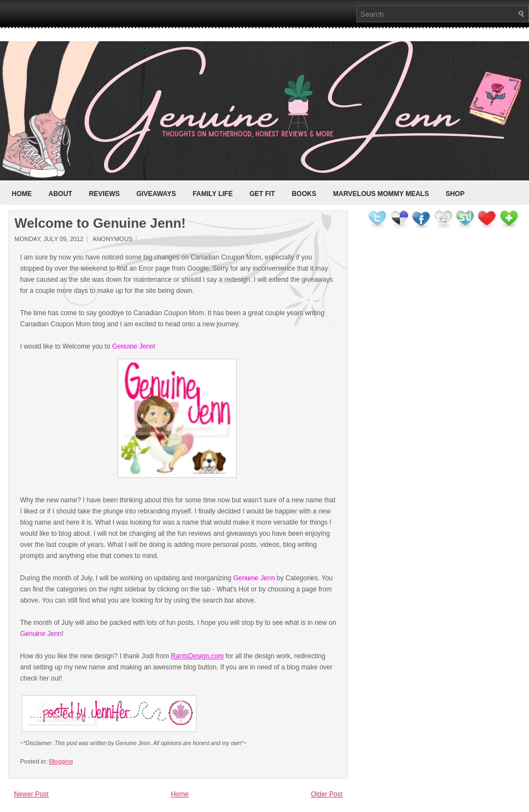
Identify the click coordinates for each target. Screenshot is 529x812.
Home (22, 194)
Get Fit (262, 194)
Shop (455, 194)
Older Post (327, 794)
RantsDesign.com (197, 656)
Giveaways (156, 194)
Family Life (213, 194)
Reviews (104, 194)
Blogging (61, 761)
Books (304, 194)
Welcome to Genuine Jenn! (100, 223)
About (60, 194)
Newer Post (31, 794)
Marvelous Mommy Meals (381, 194)
